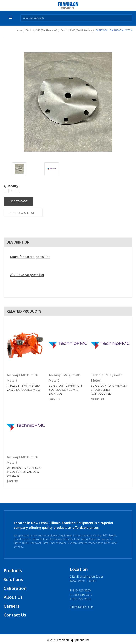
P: (80, 589)
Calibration (15, 587)
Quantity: (12, 186)
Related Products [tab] (24, 310)
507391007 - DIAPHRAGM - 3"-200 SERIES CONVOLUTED (110, 388)
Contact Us (15, 613)
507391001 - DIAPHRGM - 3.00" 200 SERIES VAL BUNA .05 (66, 388)
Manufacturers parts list (30, 255)
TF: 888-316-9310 (81, 593)
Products (13, 569)
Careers (12, 604)
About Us (13, 595)
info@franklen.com (82, 605)
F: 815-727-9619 (80, 597)
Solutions (13, 578)
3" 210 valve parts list (27, 273)
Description (18, 241)
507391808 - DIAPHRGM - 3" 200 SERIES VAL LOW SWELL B (25, 470)
